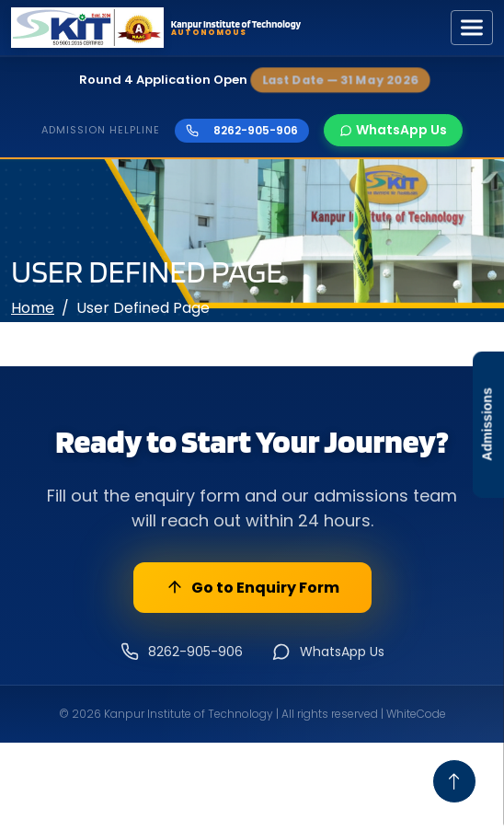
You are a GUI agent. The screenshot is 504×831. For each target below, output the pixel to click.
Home (33, 308)
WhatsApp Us (393, 130)
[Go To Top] (454, 781)
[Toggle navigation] (472, 28)
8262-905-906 (242, 130)
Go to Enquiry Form (252, 588)
